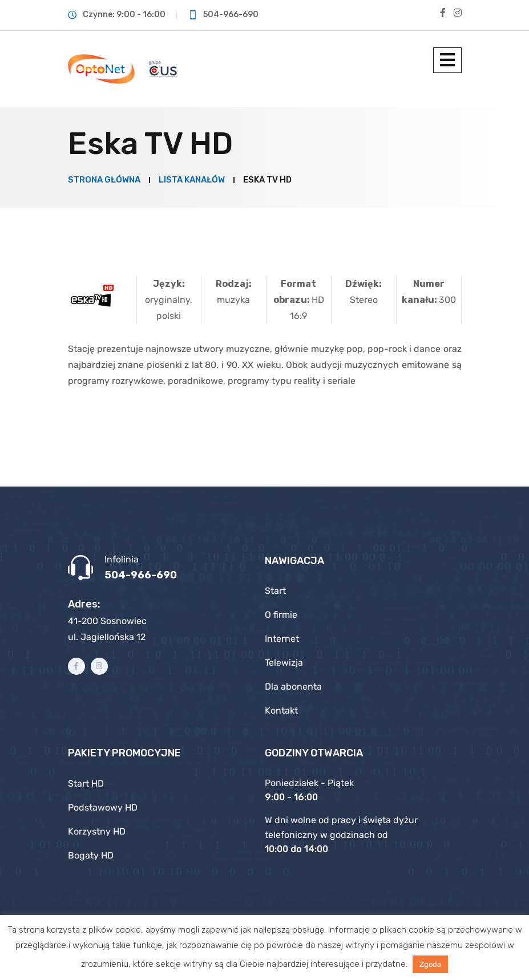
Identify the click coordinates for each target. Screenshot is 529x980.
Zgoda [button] (430, 964)
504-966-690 (141, 575)
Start (275, 591)
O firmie (281, 615)
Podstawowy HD (103, 807)
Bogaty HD (91, 855)
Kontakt (281, 710)
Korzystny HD (97, 831)
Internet (282, 639)
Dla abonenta (293, 687)
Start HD (86, 783)
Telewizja (284, 663)
